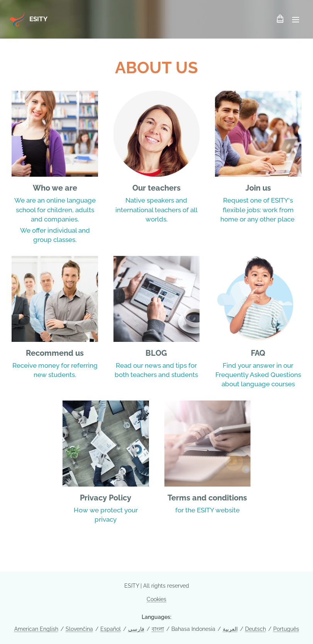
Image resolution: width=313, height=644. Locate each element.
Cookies (156, 599)
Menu (296, 20)
